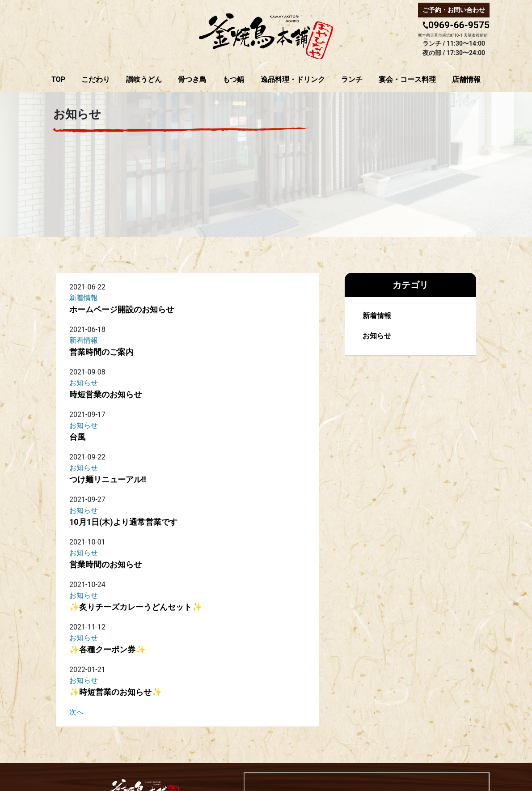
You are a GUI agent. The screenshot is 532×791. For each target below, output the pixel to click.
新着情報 (377, 316)
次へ (76, 712)
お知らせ (377, 336)
